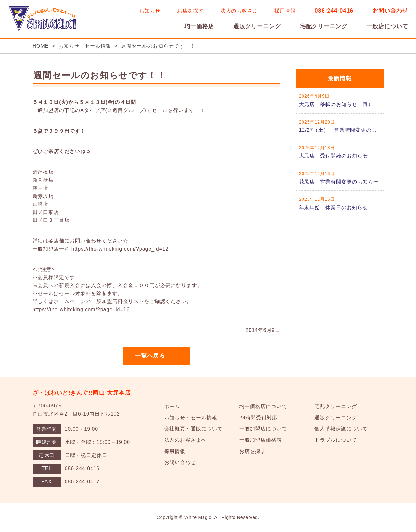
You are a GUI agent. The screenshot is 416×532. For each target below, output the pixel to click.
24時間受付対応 (258, 418)
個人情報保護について (341, 429)
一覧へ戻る (150, 356)
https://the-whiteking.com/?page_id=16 (81, 309)
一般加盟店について (263, 429)
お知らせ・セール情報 (85, 46)
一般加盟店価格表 (261, 440)
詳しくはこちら (340, 100)
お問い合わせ (390, 11)
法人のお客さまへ (186, 440)
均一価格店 (199, 26)
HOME (41, 46)
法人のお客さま (239, 11)
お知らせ (150, 11)
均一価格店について (263, 406)
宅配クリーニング (324, 26)
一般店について (387, 26)
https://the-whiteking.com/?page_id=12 (120, 249)
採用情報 (285, 11)
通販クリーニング (257, 26)
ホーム (172, 406)
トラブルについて (336, 440)
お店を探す (190, 11)
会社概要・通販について (194, 429)
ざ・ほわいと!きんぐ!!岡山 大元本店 (82, 393)
